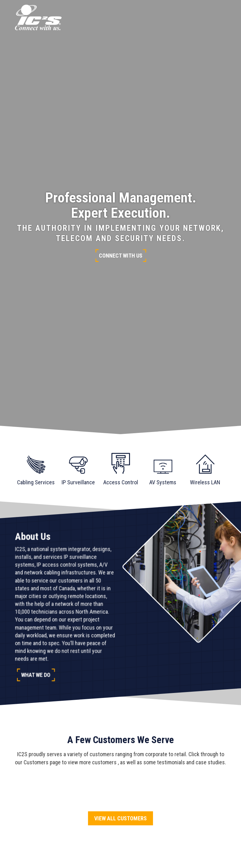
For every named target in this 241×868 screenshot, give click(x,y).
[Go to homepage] (38, 17)
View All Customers (120, 818)
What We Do (36, 675)
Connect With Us (121, 256)
